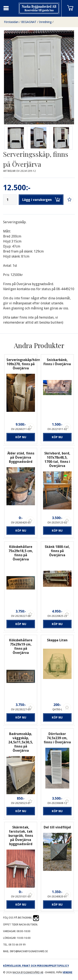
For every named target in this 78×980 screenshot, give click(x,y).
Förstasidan (11, 22)
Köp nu (21, 437)
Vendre (67, 972)
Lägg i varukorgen (41, 200)
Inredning (45, 22)
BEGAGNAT (29, 22)
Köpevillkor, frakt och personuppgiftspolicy (36, 966)
